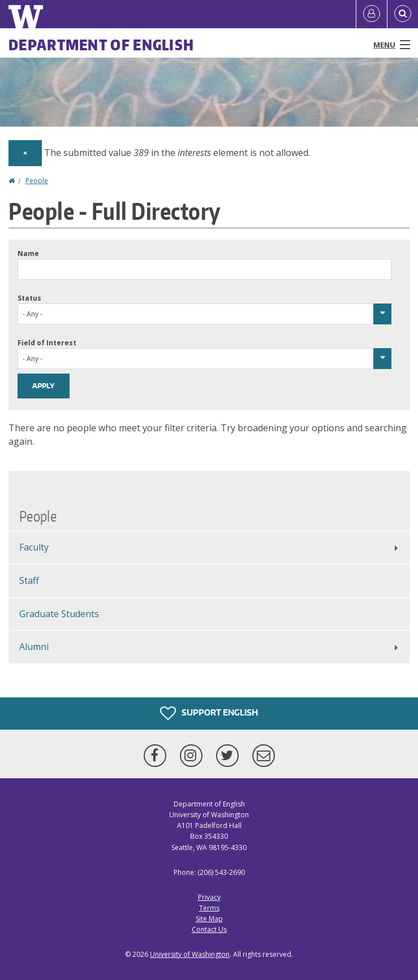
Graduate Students (59, 614)
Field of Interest (47, 343)
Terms (209, 908)
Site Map (209, 919)
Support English (209, 713)
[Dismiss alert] (25, 153)
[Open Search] (403, 14)
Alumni (34, 647)
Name (28, 253)
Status (29, 298)
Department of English (101, 45)
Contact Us (209, 929)
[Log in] (372, 14)
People (37, 181)
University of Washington (190, 954)
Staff (29, 580)
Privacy (209, 897)
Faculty (34, 547)
